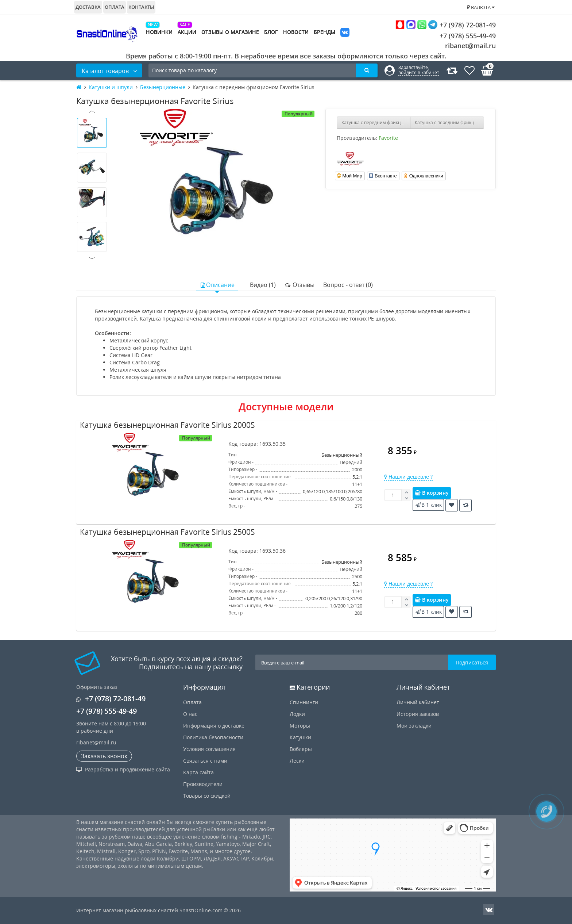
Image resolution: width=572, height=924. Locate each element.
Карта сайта (198, 772)
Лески (297, 761)
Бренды (324, 32)
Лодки (297, 714)
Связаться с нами (205, 761)
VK (345, 33)
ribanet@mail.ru (470, 46)
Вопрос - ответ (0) (348, 285)
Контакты (141, 7)
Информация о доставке (214, 726)
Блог (271, 32)
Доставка (88, 7)
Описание (217, 285)
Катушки (300, 737)
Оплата (115, 7)
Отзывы (299, 285)
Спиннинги (304, 702)
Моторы (300, 726)
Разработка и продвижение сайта (123, 769)
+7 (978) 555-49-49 (462, 36)
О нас (190, 714)
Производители (203, 784)
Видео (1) (263, 285)
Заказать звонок (104, 756)
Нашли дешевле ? (408, 477)
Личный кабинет (418, 702)
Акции (187, 32)
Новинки (159, 32)
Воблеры (301, 749)
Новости (296, 32)
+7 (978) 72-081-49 (446, 25)
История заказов (418, 714)
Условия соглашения (209, 749)
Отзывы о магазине (230, 32)
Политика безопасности (213, 737)
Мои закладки (414, 726)
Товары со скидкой (207, 796)
